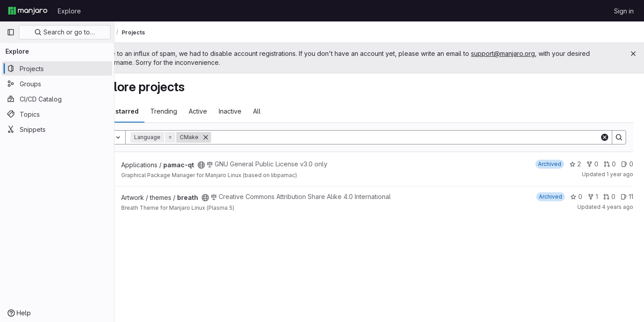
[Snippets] (57, 129)
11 (627, 197)
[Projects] (57, 68)
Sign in (624, 11)
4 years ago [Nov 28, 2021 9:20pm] (618, 207)
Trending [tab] (196, 111)
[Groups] (57, 84)
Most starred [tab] (151, 111)
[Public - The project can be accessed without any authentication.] (234, 165)
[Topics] (57, 114)
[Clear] (605, 137)
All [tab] (290, 111)
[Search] (422, 137)
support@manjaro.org (536, 53)
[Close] (633, 54)
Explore (69, 11)
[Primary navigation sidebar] (11, 32)
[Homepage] (28, 11)
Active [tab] (231, 111)
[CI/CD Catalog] (57, 99)
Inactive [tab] (263, 111)
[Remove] (238, 137)
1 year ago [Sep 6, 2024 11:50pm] (620, 174)
